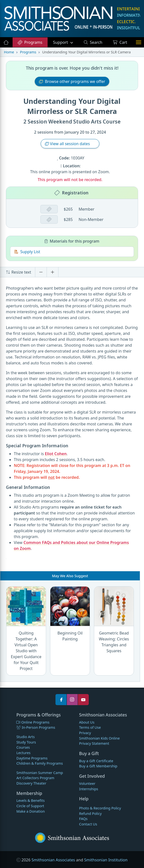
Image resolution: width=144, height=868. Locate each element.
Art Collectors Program (35, 778)
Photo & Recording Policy (100, 808)
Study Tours (26, 742)
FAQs (83, 819)
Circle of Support (30, 806)
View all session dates (68, 144)
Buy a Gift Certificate (96, 761)
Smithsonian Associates (53, 860)
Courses (23, 747)
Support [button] (61, 42)
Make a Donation (30, 811)
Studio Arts (25, 737)
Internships (89, 789)
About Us (87, 722)
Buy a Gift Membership (98, 766)
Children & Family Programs (39, 763)
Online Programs (33, 722)
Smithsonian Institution (106, 860)
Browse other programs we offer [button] (72, 81)
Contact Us (88, 824)
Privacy (85, 733)
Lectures (23, 753)
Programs (30, 42)
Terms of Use (90, 727)
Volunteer (87, 783)
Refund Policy (90, 814)
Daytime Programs (32, 758)
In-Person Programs (36, 727)
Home (9, 52)
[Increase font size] (53, 272)
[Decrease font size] (41, 272)
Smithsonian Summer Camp (40, 773)
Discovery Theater (31, 783)
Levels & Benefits (30, 800)
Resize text (18, 272)
